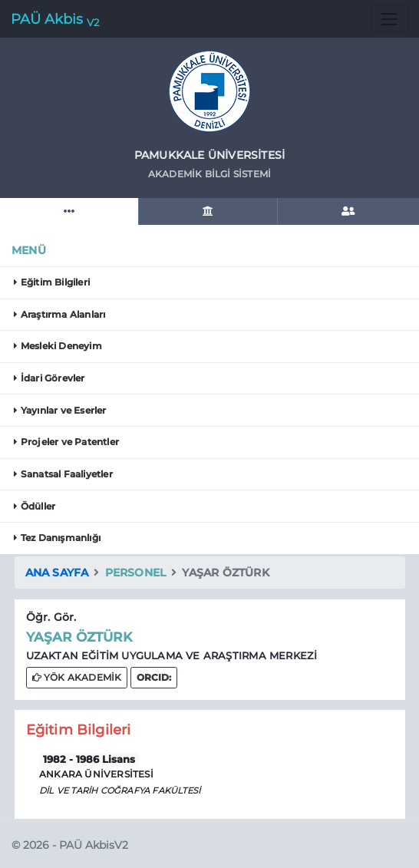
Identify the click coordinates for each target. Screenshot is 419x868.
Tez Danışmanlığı (57, 538)
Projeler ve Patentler (66, 442)
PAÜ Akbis (55, 20)
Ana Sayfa (57, 573)
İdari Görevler (49, 378)
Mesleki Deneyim (58, 346)
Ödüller (35, 506)
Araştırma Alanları (59, 314)
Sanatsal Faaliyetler (63, 474)
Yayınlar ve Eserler (60, 410)
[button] (154, 677)
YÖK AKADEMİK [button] (77, 677)
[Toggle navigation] (389, 19)
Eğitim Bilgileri (52, 282)
